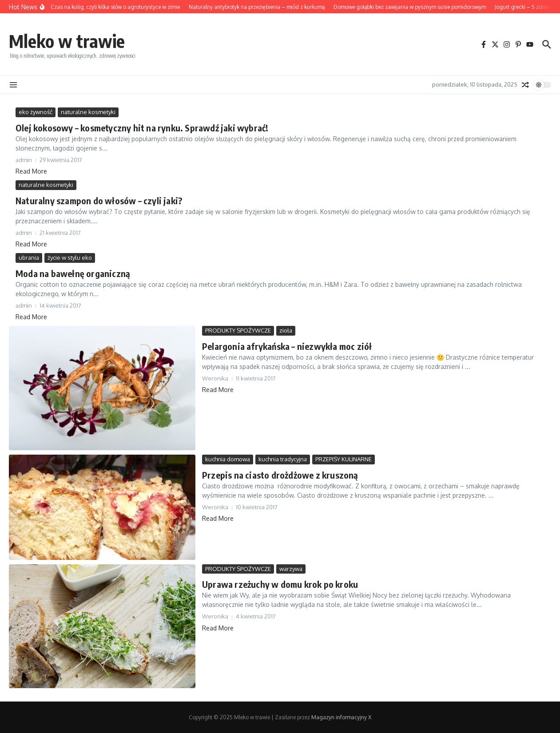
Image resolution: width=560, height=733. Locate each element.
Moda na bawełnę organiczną (73, 273)
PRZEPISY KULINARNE (344, 459)
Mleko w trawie (67, 41)
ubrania (29, 258)
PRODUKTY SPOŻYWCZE (238, 330)
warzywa (291, 569)
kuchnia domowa (228, 459)
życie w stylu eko (70, 258)
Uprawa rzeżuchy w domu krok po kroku (280, 584)
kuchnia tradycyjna (283, 459)
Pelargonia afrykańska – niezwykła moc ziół (287, 346)
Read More (31, 171)
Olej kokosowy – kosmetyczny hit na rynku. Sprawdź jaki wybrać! (142, 128)
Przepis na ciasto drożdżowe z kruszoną (280, 475)
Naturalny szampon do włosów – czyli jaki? (99, 200)
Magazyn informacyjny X (341, 717)
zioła (286, 330)
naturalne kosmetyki (88, 112)
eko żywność (36, 112)
